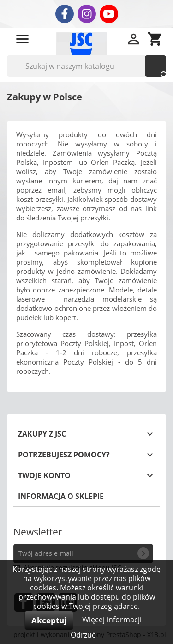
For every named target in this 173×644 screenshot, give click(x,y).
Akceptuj (49, 620)
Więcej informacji (112, 620)
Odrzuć (83, 635)
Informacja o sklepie (61, 496)
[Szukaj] (86, 66)
